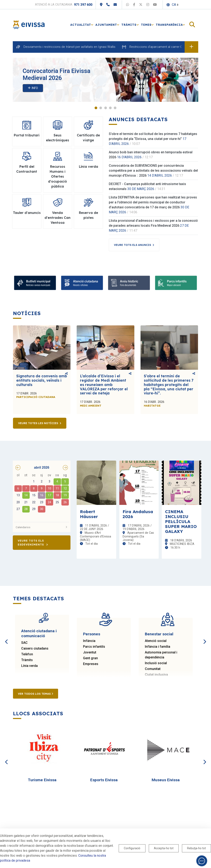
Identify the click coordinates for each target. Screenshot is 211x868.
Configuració (132, 848)
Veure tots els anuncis (132, 245)
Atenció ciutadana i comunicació (39, 633)
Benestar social (159, 634)
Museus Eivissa (166, 780)
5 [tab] (115, 108)
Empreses (91, 664)
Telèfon (27, 654)
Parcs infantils (94, 647)
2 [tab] (101, 108)
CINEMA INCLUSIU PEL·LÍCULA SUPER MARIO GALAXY (181, 521)
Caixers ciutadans (35, 648)
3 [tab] (106, 108)
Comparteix (66, 374)
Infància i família (158, 647)
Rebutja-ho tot (196, 848)
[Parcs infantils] (176, 283)
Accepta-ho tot (164, 848)
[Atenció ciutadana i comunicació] (82, 283)
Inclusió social (156, 663)
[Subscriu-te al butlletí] (35, 283)
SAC (24, 643)
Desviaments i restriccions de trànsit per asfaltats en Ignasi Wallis (69, 47)
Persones (92, 634)
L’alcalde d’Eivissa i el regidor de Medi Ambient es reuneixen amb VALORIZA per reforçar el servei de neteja (104, 385)
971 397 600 (83, 5)
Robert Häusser (89, 514)
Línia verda (29, 666)
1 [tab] (96, 108)
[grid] (42, 496)
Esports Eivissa (104, 780)
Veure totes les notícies (38, 423)
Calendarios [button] (42, 527)
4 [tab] (110, 108)
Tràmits (27, 660)
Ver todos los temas (36, 694)
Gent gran (90, 658)
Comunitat (153, 669)
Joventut (90, 652)
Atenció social (156, 641)
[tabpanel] (105, 80)
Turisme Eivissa (42, 780)
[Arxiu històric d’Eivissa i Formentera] (129, 283)
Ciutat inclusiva (156, 675)
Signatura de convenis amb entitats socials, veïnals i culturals (42, 380)
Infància (89, 641)
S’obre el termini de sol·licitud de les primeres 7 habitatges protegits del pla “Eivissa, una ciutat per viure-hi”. (169, 385)
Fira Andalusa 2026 (138, 514)
